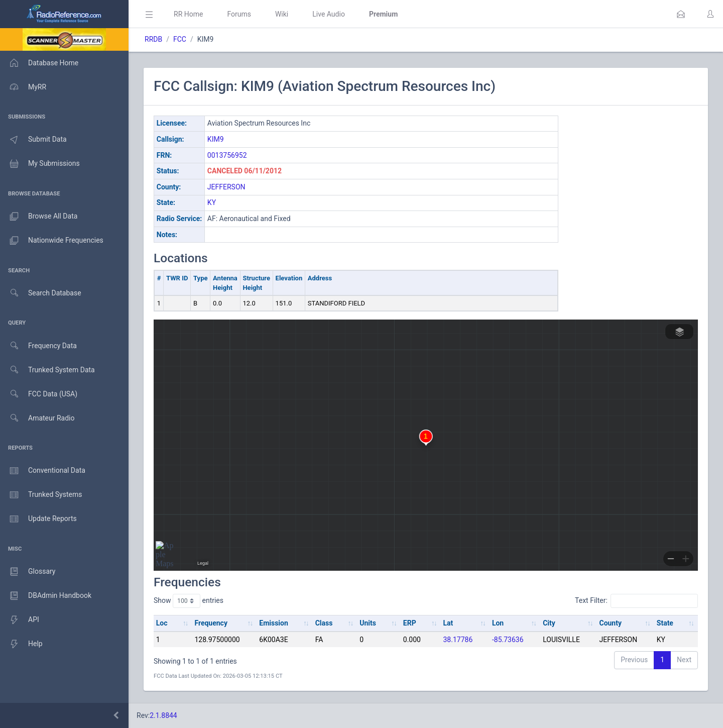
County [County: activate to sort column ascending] (610, 623)
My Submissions (40, 164)
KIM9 (216, 139)
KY (212, 202)
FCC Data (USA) (39, 394)
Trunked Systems (41, 495)
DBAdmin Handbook (46, 596)
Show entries (189, 601)
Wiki (282, 14)
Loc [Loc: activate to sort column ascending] (162, 623)
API (20, 620)
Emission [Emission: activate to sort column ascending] (274, 623)
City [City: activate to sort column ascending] (549, 623)
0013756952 (227, 155)
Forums (239, 14)
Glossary (28, 572)
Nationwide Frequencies (52, 241)
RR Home (188, 14)
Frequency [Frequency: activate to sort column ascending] (211, 623)
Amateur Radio (37, 418)
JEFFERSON (226, 187)
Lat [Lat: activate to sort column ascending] (448, 623)
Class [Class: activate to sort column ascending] (324, 623)
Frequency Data (38, 346)
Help (21, 644)
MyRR (23, 87)
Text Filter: (636, 601)
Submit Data (33, 140)
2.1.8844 (163, 715)
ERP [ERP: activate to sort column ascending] (410, 623)
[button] (681, 14)
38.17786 (458, 640)
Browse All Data (39, 217)
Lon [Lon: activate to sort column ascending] (498, 623)
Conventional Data (43, 471)
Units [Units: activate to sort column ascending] (368, 623)
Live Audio (329, 14)
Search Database (41, 293)
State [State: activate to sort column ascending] (665, 623)
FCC (180, 39)
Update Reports (38, 519)
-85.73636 (508, 640)
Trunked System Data (47, 370)
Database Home (39, 63)
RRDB (153, 39)
